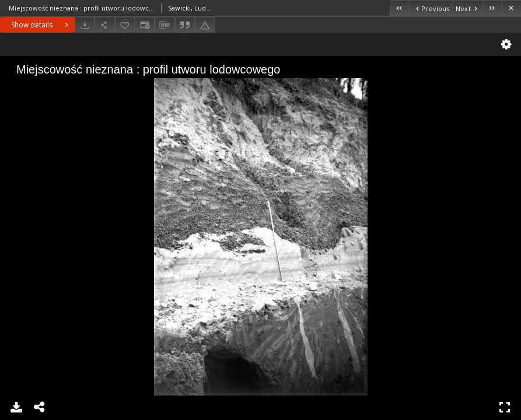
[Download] (85, 25)
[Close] (511, 8)
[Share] (104, 25)
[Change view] (145, 25)
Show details (41, 25)
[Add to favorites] (125, 25)
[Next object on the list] (467, 8)
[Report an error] (205, 25)
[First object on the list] (399, 8)
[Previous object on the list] (431, 8)
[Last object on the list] (492, 8)
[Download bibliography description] (165, 25)
